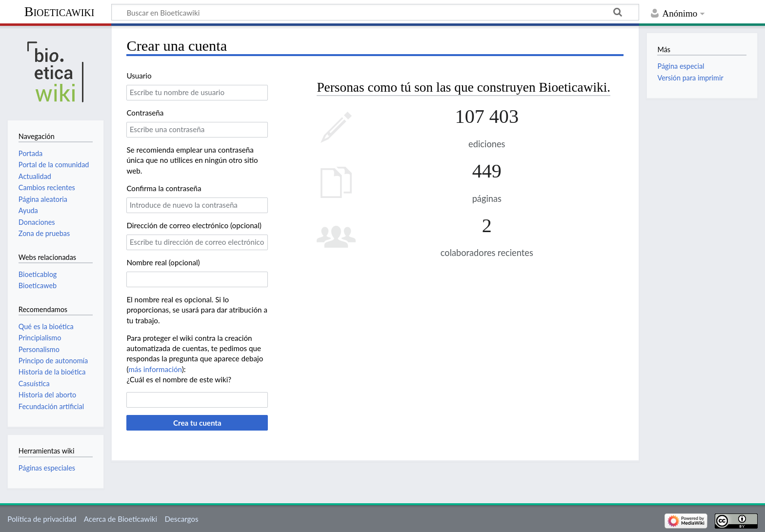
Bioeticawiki (60, 11)
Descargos (181, 519)
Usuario (139, 76)
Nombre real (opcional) (163, 262)
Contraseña (145, 113)
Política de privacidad (42, 519)
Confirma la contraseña (164, 188)
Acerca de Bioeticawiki (121, 519)
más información (155, 369)
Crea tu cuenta (197, 423)
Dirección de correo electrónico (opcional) (194, 225)
